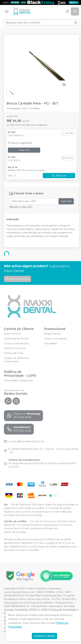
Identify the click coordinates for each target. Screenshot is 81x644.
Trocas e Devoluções (16, 343)
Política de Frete (14, 353)
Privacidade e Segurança (18, 380)
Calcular (66, 201)
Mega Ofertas (52, 334)
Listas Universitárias (56, 339)
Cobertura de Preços (16, 339)
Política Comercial (15, 348)
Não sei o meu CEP (21, 207)
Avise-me (24, 150)
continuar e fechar (44, 636)
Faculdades (51, 343)
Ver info (68, 133)
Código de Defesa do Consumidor (16, 360)
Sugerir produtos (17, 279)
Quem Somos (12, 334)
